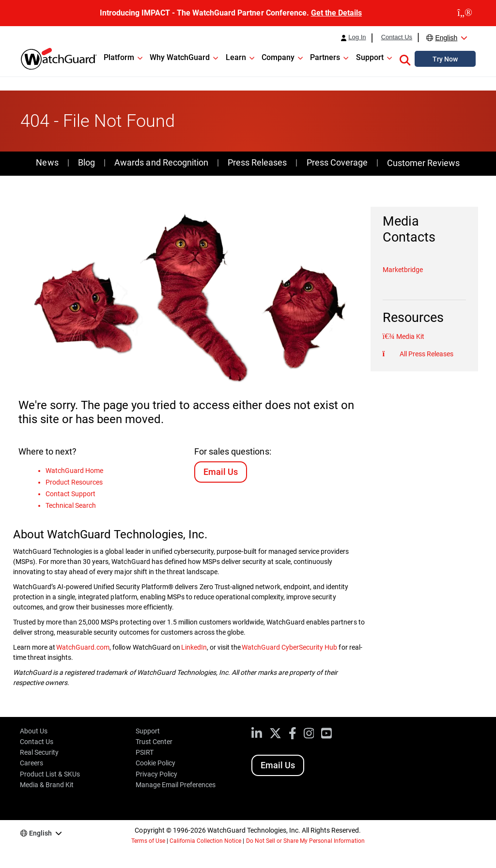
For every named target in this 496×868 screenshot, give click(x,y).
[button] (405, 59)
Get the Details (336, 13)
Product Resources (74, 482)
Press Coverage (337, 162)
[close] (465, 13)
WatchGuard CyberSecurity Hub (289, 647)
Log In (357, 37)
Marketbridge (403, 270)
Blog (86, 162)
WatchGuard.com (83, 647)
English (446, 38)
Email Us (221, 472)
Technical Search (71, 505)
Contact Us (397, 37)
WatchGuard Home (74, 471)
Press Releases (257, 162)
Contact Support (70, 494)
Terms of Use (148, 841)
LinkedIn (194, 647)
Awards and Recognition (161, 162)
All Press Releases (426, 354)
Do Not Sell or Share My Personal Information (306, 841)
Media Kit (410, 336)
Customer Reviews (423, 163)
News (47, 162)
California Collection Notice (205, 841)
